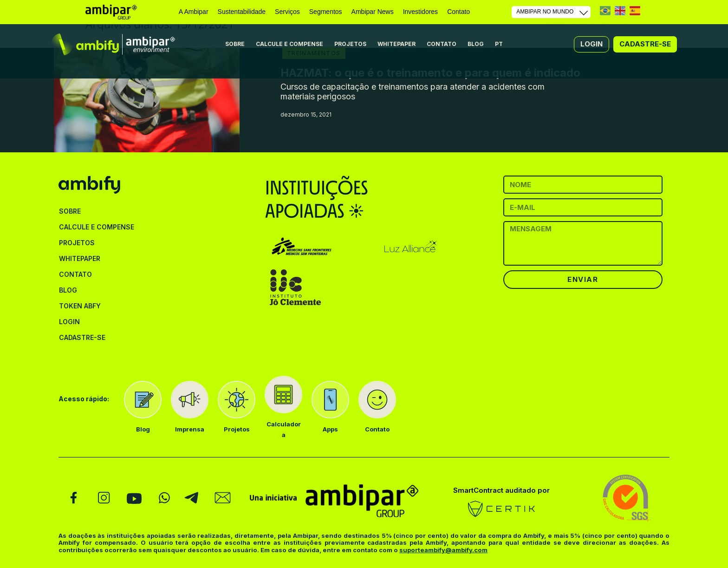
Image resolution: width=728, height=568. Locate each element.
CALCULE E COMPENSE (289, 44)
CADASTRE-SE (82, 337)
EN (620, 10)
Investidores (420, 12)
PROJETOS (350, 44)
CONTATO (442, 44)
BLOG (476, 44)
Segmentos (326, 12)
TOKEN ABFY (80, 306)
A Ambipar (194, 12)
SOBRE (235, 44)
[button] (591, 44)
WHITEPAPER (396, 44)
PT (605, 10)
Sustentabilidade (242, 12)
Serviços (287, 12)
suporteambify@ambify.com (443, 550)
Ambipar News (373, 12)
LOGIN (69, 322)
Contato (458, 12)
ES (635, 10)
